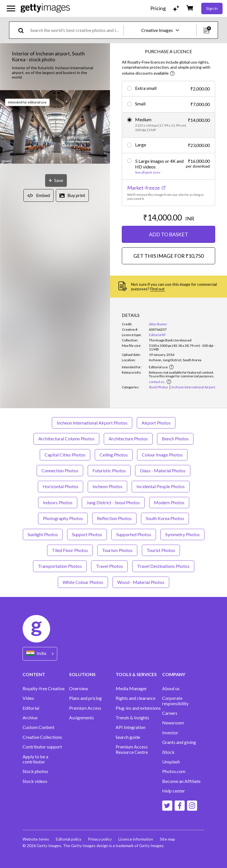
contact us (157, 382)
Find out (157, 289)
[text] (76, 30)
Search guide (128, 737)
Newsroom (173, 723)
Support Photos (87, 534)
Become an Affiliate (181, 781)
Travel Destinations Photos (163, 566)
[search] (23, 30)
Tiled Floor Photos (70, 550)
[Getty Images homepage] (45, 8)
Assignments (81, 718)
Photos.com (174, 771)
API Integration (131, 727)
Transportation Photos (60, 566)
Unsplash (171, 762)
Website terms (36, 839)
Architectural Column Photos (66, 439)
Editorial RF (157, 335)
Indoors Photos (58, 502)
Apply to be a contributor (35, 759)
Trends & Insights (132, 718)
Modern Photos (169, 502)
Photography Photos (63, 518)
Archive (30, 718)
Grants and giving (179, 742)
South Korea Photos (165, 518)
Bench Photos (175, 439)
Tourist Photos (161, 550)
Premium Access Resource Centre (132, 749)
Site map (168, 839)
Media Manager (131, 689)
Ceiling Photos (114, 455)
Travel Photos (109, 566)
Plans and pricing (85, 698)
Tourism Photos (117, 550)
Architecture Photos (128, 439)
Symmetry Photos (182, 534)
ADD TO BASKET (168, 234)
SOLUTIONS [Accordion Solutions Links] (82, 674)
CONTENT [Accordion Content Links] (34, 674)
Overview (79, 689)
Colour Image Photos (162, 455)
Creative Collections (42, 737)
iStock (168, 752)
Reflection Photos (114, 518)
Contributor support (42, 747)
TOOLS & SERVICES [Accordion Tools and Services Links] (136, 674)
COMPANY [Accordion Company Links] (174, 674)
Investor (170, 733)
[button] (55, 127)
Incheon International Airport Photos (92, 423)
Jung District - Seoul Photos (113, 502)
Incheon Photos (107, 486)
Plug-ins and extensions (138, 708)
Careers (170, 713)
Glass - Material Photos (163, 470)
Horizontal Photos (60, 486)
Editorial (31, 708)
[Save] (56, 180)
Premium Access (85, 708)
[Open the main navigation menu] (11, 8)
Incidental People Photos (161, 486)
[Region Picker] (40, 654)
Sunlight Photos (43, 534)
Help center (174, 791)
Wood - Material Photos (141, 582)
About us (171, 689)
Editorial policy (69, 839)
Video (28, 698)
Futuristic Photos (109, 470)
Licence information (136, 839)
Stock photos (35, 771)
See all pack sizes (148, 172)
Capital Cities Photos (65, 455)
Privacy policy (100, 839)
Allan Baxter (158, 324)
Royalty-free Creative (44, 689)
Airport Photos (156, 423)
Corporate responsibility (175, 701)
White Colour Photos (83, 582)
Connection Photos (60, 470)
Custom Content (38, 727)
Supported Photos (134, 534)
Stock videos (35, 781)
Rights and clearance (135, 698)
